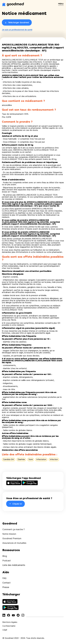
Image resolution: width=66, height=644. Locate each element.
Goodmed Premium (12, 538)
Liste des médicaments (14, 565)
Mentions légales (10, 622)
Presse (6, 587)
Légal (5, 630)
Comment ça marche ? (13, 529)
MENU (61, 4)
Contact (6, 583)
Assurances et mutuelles (14, 543)
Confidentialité (9, 626)
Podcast (7, 561)
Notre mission (9, 534)
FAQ (4, 578)
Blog (5, 556)
